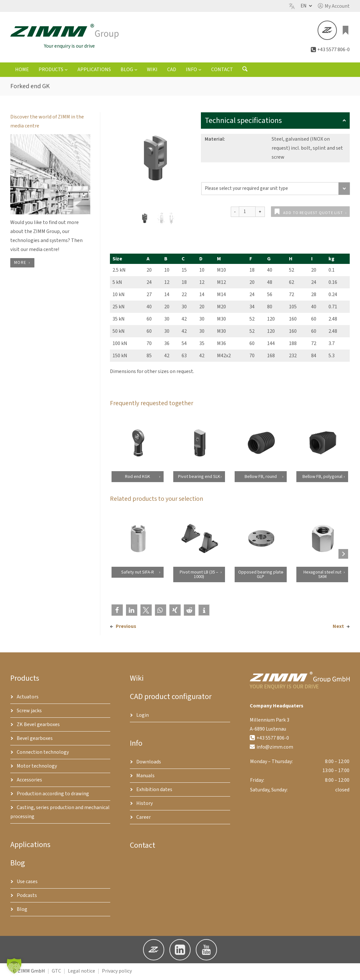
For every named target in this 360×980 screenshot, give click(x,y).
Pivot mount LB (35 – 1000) (199, 576)
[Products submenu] (66, 71)
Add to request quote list (313, 215)
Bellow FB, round (261, 478)
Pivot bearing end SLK (199, 478)
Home (22, 71)
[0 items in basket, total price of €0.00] (346, 31)
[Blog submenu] (136, 71)
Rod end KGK (137, 478)
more (20, 264)
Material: (215, 141)
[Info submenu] (200, 71)
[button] (334, 6)
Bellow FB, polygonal (322, 478)
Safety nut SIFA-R (137, 574)
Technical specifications (275, 122)
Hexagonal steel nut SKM (322, 576)
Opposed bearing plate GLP (261, 576)
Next (338, 628)
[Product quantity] (247, 213)
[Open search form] (245, 72)
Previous (126, 628)
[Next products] (343, 555)
